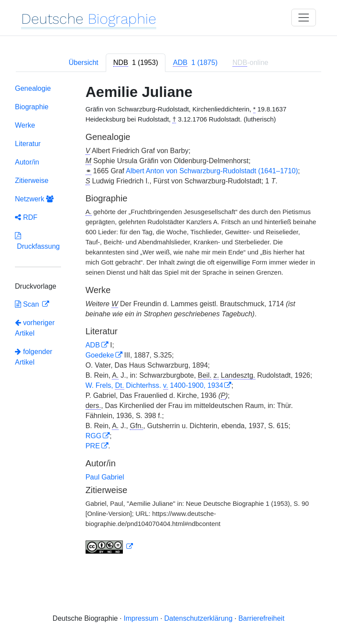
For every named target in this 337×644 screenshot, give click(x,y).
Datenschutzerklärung (198, 618)
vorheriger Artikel (35, 328)
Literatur (28, 144)
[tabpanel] (168, 321)
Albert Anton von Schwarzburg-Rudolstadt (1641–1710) (212, 171)
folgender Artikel (34, 357)
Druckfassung (37, 241)
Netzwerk (34, 199)
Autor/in (27, 162)
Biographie (32, 107)
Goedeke (100, 355)
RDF (26, 217)
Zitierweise (32, 181)
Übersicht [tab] (83, 63)
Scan (28, 304)
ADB (93, 345)
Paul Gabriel (105, 477)
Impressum (141, 618)
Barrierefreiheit (261, 618)
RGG (93, 436)
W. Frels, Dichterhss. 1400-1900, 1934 (154, 385)
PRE (93, 446)
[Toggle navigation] (304, 18)
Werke (25, 125)
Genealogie (33, 88)
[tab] (136, 63)
